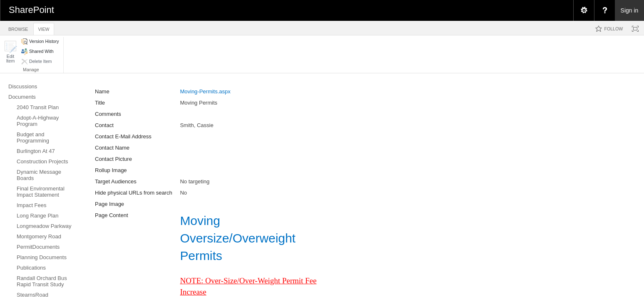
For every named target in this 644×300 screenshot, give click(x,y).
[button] (10, 52)
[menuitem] (584, 10)
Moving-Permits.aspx (205, 91)
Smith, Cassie (196, 125)
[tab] (18, 28)
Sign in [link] (630, 10)
